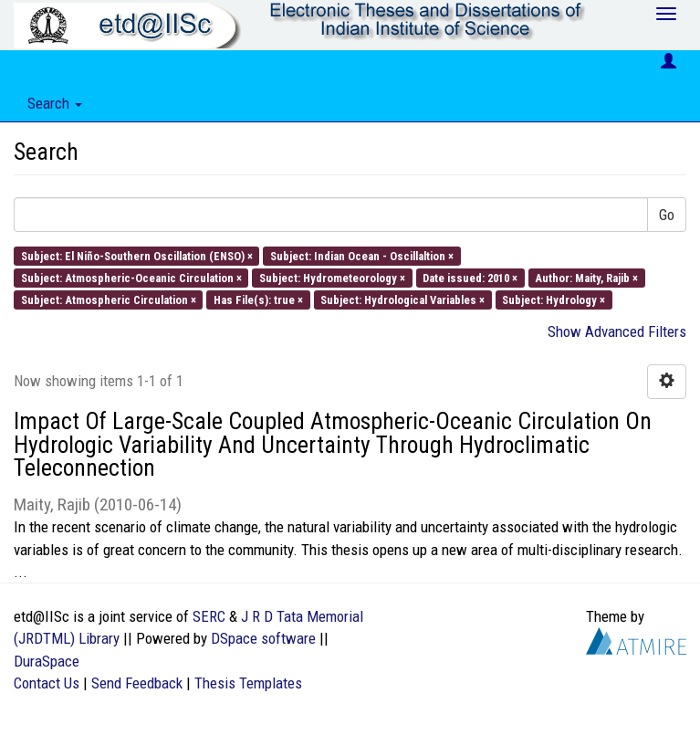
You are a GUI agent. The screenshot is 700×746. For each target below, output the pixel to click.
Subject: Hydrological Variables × (402, 300)
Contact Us (47, 683)
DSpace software (263, 638)
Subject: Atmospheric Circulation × (109, 300)
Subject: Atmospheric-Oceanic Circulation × (131, 277)
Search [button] (55, 103)
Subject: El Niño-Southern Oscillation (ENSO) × (137, 255)
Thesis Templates (248, 683)
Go (667, 215)
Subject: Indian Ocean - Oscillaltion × (362, 255)
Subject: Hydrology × (554, 300)
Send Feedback (137, 683)
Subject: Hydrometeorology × (332, 277)
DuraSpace (47, 661)
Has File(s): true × (258, 300)
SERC (209, 616)
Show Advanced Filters (617, 331)
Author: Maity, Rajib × (586, 277)
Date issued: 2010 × (470, 277)
